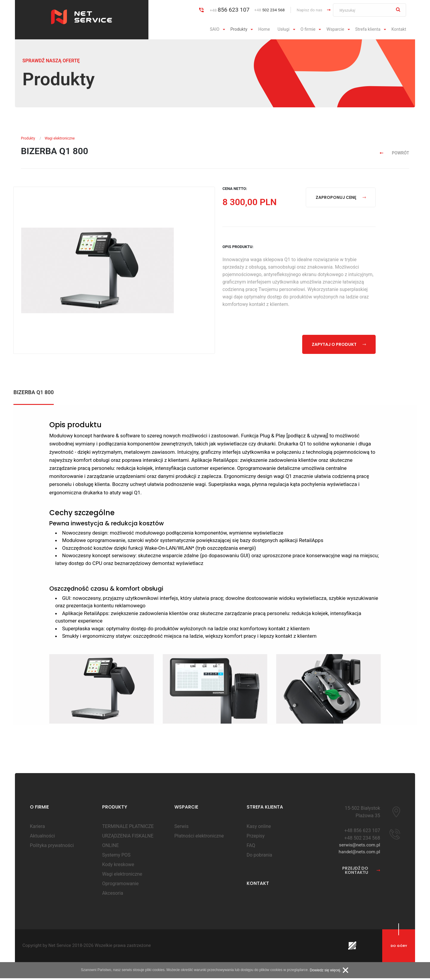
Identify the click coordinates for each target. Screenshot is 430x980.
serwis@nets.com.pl (359, 847)
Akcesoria (113, 895)
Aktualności (42, 838)
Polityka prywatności (52, 847)
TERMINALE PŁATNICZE (128, 828)
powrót (394, 153)
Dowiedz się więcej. (325, 972)
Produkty (239, 29)
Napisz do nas (309, 10)
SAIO (215, 29)
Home (264, 29)
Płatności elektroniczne (199, 838)
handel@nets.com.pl (358, 855)
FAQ (251, 847)
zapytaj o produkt (339, 344)
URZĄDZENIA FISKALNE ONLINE (128, 842)
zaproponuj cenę (341, 197)
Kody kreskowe (118, 866)
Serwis (182, 828)
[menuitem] (218, 30)
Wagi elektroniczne (60, 138)
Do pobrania (259, 857)
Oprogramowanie (120, 885)
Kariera (37, 828)
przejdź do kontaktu (361, 873)
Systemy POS (116, 857)
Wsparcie (335, 29)
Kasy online (259, 828)
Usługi (283, 29)
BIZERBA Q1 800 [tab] (34, 393)
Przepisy (256, 838)
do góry (399, 948)
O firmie (308, 29)
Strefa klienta (368, 29)
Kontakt (399, 29)
